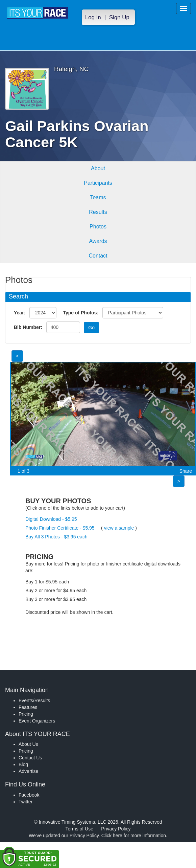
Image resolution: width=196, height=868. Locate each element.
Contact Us (30, 758)
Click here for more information (134, 836)
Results (98, 212)
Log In (93, 17)
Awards (98, 241)
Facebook (29, 795)
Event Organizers (37, 721)
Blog (23, 764)
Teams (98, 197)
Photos (98, 227)
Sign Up (119, 17)
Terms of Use (79, 829)
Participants (98, 183)
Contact (98, 256)
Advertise (28, 771)
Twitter (26, 802)
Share (186, 471)
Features (28, 707)
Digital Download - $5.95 (51, 519)
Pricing (26, 714)
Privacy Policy (116, 829)
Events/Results (34, 700)
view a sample (119, 528)
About (98, 168)
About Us (28, 744)
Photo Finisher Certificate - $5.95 (60, 528)
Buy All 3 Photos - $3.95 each (56, 537)
